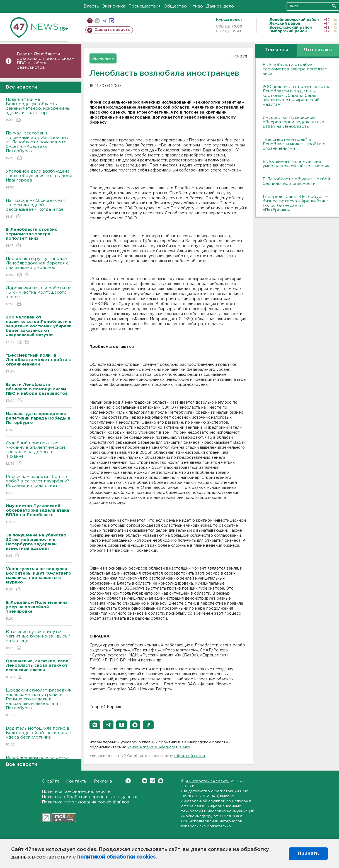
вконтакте (97, 21)
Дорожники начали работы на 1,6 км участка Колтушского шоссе (39, 296)
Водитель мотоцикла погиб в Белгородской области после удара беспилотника (39, 737)
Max (161, 781)
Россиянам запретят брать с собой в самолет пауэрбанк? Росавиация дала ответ (39, 485)
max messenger (112, 21)
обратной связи (190, 756)
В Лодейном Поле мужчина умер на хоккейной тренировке (297, 164)
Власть (91, 6)
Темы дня (276, 50)
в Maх (185, 747)
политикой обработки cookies (116, 857)
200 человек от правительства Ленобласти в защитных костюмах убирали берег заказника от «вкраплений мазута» (297, 96)
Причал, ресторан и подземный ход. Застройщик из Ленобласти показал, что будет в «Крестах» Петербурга (39, 146)
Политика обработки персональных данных (89, 797)
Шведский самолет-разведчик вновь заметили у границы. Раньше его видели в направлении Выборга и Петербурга (39, 703)
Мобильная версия (90, 21)
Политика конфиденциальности (76, 792)
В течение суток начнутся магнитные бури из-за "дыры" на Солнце (39, 640)
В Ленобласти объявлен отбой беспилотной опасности (296, 181)
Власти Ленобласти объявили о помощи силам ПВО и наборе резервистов (46, 61)
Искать (334, 6)
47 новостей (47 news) (208, 781)
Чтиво (196, 6)
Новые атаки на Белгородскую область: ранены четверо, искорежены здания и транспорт (39, 110)
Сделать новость (112, 30)
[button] (95, 725)
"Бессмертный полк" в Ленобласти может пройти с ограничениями (294, 144)
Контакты (77, 781)
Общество (175, 6)
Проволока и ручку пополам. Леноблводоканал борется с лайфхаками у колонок (39, 267)
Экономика (114, 6)
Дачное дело (220, 6)
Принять (308, 854)
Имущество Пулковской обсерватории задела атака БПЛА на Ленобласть (293, 122)
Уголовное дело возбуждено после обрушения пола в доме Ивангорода (39, 180)
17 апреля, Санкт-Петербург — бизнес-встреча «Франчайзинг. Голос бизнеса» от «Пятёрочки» (296, 203)
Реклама (103, 781)
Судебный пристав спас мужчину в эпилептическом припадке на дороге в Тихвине (39, 454)
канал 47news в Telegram (151, 747)
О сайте (51, 781)
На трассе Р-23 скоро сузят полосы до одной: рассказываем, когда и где (39, 209)
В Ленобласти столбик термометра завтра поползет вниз (295, 69)
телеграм (104, 21)
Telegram (153, 781)
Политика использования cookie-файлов (86, 802)
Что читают (318, 50)
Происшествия (145, 6)
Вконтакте (128, 781)
